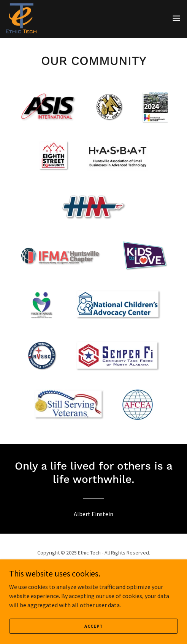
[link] (21, 18)
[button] (176, 18)
